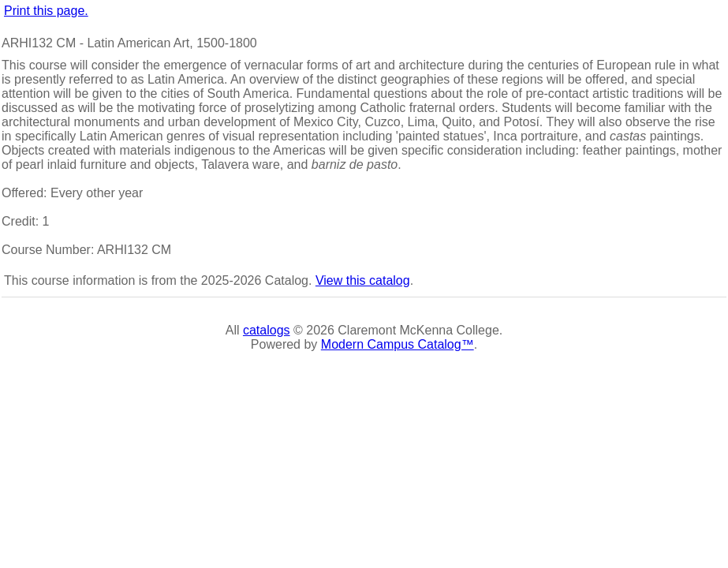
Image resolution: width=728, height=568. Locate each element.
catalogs (267, 330)
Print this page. (46, 11)
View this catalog (363, 280)
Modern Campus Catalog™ (398, 344)
